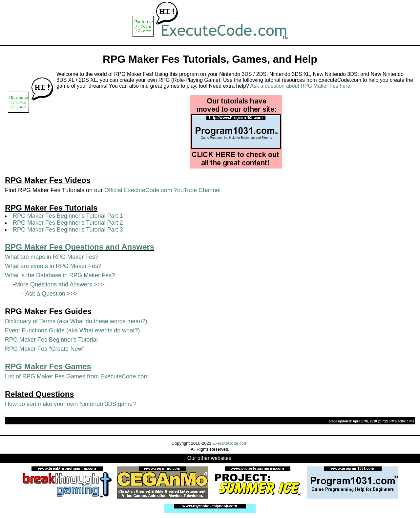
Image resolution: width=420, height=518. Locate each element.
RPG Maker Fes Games (48, 366)
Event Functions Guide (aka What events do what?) (72, 330)
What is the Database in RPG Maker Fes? (60, 275)
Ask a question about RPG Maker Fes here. (301, 86)
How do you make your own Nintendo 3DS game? (70, 404)
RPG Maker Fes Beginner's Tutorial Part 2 (68, 223)
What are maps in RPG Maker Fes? (52, 257)
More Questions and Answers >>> (60, 284)
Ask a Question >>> (51, 294)
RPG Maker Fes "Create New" (45, 349)
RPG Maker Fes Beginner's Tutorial (51, 340)
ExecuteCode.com (230, 443)
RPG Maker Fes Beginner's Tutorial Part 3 (68, 230)
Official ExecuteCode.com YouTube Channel (162, 190)
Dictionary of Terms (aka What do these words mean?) (76, 321)
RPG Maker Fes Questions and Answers (80, 247)
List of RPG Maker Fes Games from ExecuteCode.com (77, 376)
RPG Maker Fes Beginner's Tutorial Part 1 (68, 216)
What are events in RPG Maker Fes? (53, 266)
